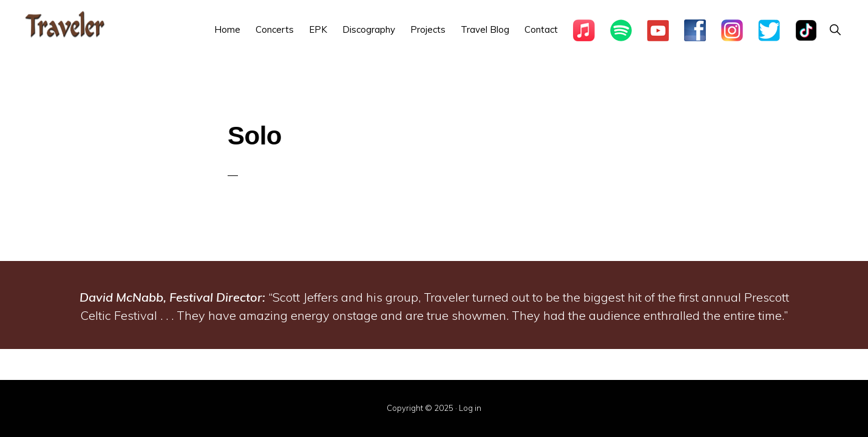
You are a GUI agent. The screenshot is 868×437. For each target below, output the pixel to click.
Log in (470, 408)
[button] (835, 29)
